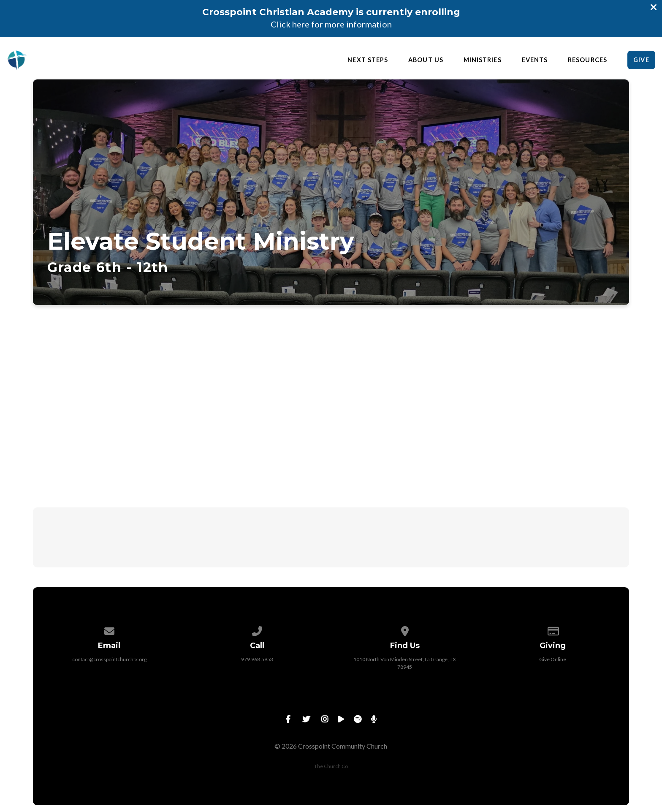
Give (641, 60)
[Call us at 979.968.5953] (257, 630)
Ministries (483, 60)
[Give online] (553, 630)
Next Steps (368, 60)
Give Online (553, 659)
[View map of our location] (405, 630)
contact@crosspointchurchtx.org (109, 659)
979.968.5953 (257, 659)
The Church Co (331, 766)
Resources (587, 60)
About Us (426, 60)
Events (535, 60)
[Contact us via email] (109, 630)
